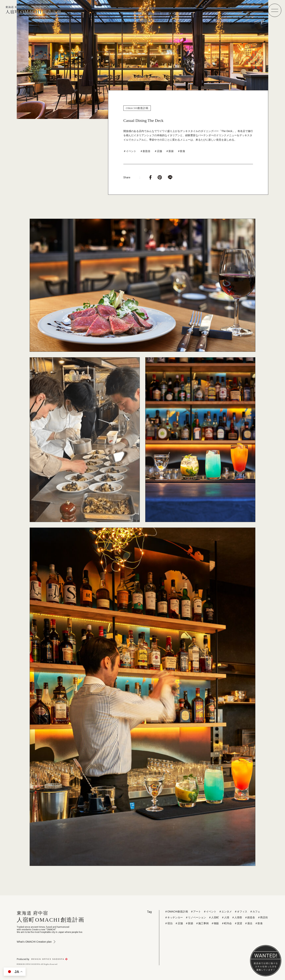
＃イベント (130, 151)
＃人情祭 (237, 917)
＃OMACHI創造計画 (176, 912)
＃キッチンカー (174, 917)
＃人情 (225, 917)
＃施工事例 (202, 923)
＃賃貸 (238, 923)
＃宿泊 (169, 923)
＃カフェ (255, 912)
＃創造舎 (145, 151)
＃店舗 (158, 151)
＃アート (196, 912)
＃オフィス (241, 912)
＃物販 (215, 923)
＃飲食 (181, 151)
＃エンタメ (225, 912)
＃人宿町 (214, 917)
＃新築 (170, 151)
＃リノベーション (196, 917)
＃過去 (249, 923)
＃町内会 (227, 923)
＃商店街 (263, 917)
